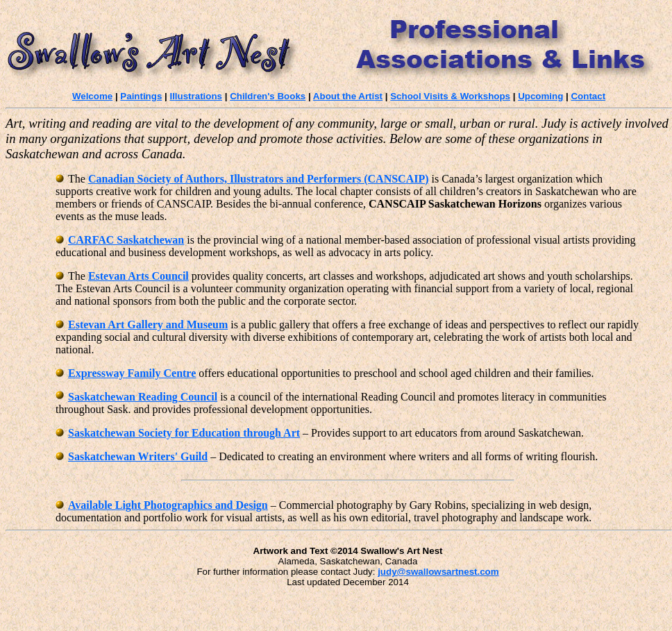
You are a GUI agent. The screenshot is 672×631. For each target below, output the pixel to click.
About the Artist (348, 96)
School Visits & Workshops (450, 96)
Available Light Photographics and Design (168, 505)
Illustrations (196, 96)
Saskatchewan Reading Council (143, 397)
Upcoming (540, 96)
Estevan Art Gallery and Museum (148, 325)
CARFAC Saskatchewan (120, 240)
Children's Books (268, 96)
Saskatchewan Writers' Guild (138, 456)
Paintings (141, 96)
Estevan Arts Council (138, 276)
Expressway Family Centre (132, 373)
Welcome (92, 96)
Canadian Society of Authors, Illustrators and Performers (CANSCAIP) (259, 179)
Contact (588, 96)
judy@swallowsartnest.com (438, 572)
